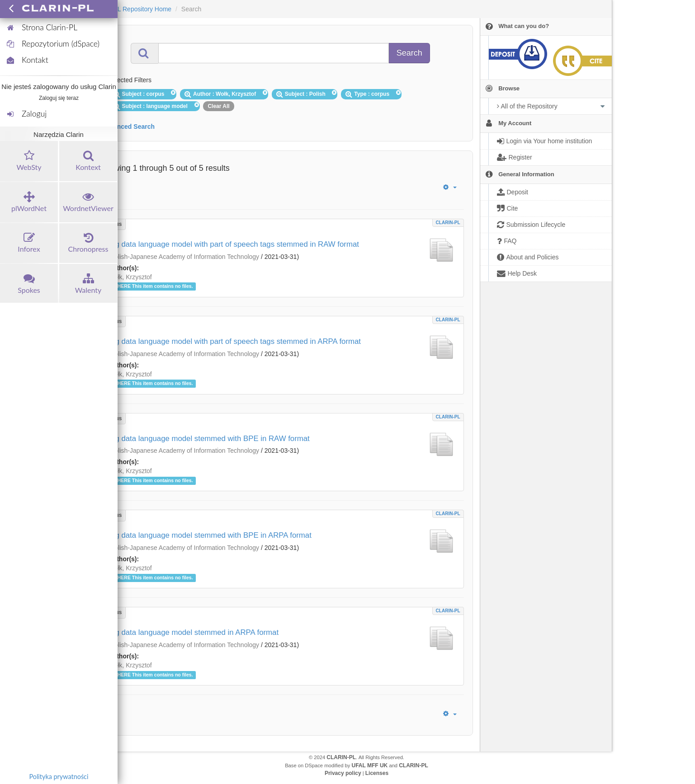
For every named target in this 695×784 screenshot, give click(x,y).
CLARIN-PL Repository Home (130, 9)
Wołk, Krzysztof (130, 277)
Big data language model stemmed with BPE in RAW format (209, 439)
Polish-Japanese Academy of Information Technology (185, 257)
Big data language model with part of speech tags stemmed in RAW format (234, 244)
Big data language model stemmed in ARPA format (194, 632)
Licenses (377, 773)
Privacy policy (343, 773)
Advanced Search (128, 127)
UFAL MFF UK (370, 765)
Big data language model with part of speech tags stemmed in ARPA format (235, 341)
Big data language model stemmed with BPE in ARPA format (210, 535)
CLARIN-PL (448, 223)
